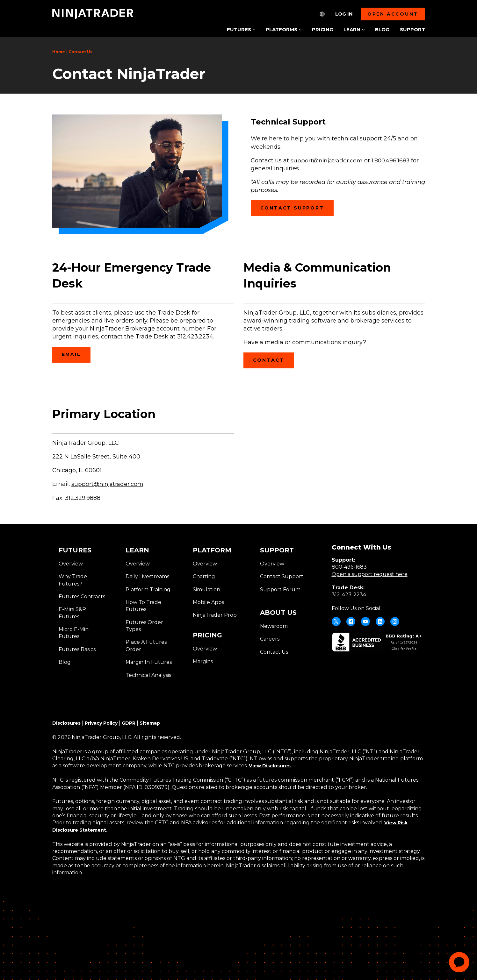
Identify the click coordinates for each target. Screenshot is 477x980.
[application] (459, 962)
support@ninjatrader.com (108, 484)
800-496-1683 (349, 567)
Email (74, 357)
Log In (344, 14)
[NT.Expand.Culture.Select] (322, 14)
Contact (271, 363)
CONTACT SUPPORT (297, 210)
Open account (393, 14)
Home (59, 52)
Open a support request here (370, 574)
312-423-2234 (349, 595)
